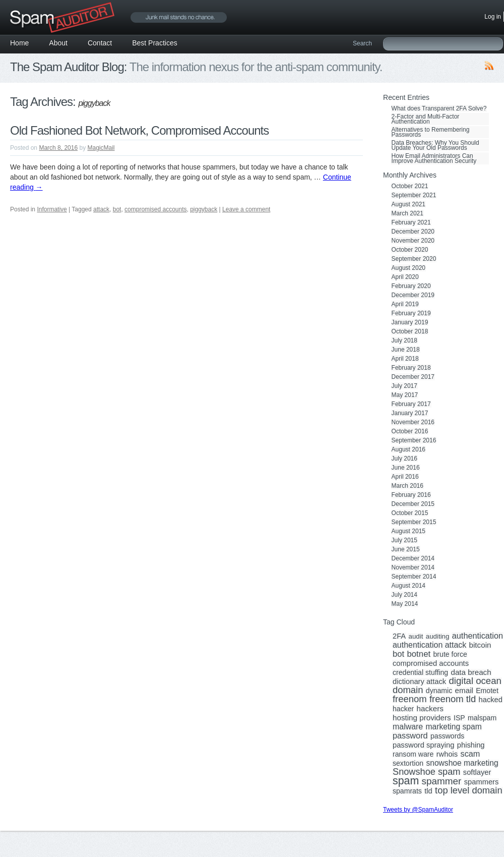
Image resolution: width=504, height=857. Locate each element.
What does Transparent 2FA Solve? (439, 108)
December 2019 (413, 295)
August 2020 (408, 268)
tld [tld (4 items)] (428, 791)
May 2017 (405, 395)
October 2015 (410, 513)
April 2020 (405, 277)
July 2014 (404, 595)
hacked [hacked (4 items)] (491, 700)
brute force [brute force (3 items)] (450, 654)
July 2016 (404, 459)
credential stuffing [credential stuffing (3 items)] (420, 672)
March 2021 (407, 213)
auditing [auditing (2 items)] (438, 637)
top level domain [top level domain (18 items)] (468, 790)
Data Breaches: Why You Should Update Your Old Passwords (435, 145)
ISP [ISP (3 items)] (459, 718)
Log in (493, 17)
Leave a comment (246, 209)
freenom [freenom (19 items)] (410, 699)
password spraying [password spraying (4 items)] (423, 745)
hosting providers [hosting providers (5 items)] (422, 718)
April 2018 (405, 359)
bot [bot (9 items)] (398, 654)
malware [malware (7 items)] (408, 727)
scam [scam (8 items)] (470, 754)
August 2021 (408, 204)
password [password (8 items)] (410, 735)
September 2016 (414, 440)
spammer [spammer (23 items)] (442, 781)
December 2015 (413, 504)
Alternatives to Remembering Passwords (431, 132)
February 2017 (411, 404)
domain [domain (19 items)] (408, 690)
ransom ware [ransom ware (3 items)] (413, 754)
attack (101, 209)
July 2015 (404, 540)
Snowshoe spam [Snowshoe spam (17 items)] (426, 772)
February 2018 (411, 368)
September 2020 (414, 259)
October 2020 (410, 250)
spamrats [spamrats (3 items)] (407, 791)
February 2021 (411, 222)
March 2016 (407, 486)
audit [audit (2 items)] (416, 637)
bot (117, 209)
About (58, 43)
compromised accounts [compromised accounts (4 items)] (431, 663)
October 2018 (410, 331)
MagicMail (101, 148)
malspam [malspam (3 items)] (482, 718)
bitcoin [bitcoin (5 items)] (480, 645)
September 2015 (414, 522)
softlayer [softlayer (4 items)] (477, 772)
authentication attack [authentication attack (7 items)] (429, 645)
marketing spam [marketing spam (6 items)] (454, 727)
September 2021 (414, 195)
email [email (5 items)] (464, 691)
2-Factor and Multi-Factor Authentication (426, 119)
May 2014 (405, 604)
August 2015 (408, 531)
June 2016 (406, 468)
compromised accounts (155, 209)
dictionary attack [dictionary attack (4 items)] (419, 681)
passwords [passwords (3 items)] (447, 736)
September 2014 (414, 577)
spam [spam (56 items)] (406, 781)
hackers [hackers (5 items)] (430, 709)
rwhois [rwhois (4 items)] (447, 754)
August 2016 (408, 449)
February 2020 (411, 286)
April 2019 (405, 304)
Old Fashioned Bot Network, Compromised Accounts (139, 130)
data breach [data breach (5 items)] (471, 672)
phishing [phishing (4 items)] (471, 745)
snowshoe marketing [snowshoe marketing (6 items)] (462, 763)
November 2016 (413, 422)
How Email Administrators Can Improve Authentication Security (434, 158)
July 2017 (404, 386)
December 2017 (413, 377)
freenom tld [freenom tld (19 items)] (453, 699)
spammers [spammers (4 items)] (482, 782)
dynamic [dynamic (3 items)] (439, 691)
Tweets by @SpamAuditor (418, 810)
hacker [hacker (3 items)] (403, 709)
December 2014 (413, 558)
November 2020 (413, 241)
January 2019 (410, 322)
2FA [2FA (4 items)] (399, 636)
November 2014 (413, 567)
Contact (100, 43)
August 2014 (408, 586)
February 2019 (411, 313)
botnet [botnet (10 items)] (419, 654)
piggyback (204, 209)
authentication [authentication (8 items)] (478, 636)
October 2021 (410, 186)
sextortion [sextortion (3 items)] (408, 763)
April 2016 (405, 477)
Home (19, 43)
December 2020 (413, 232)
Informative (52, 209)
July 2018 (404, 340)
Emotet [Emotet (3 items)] (487, 691)
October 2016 (410, 431)
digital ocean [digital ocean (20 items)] (475, 681)
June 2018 (406, 350)
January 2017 (410, 413)
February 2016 (411, 495)
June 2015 (406, 549)
